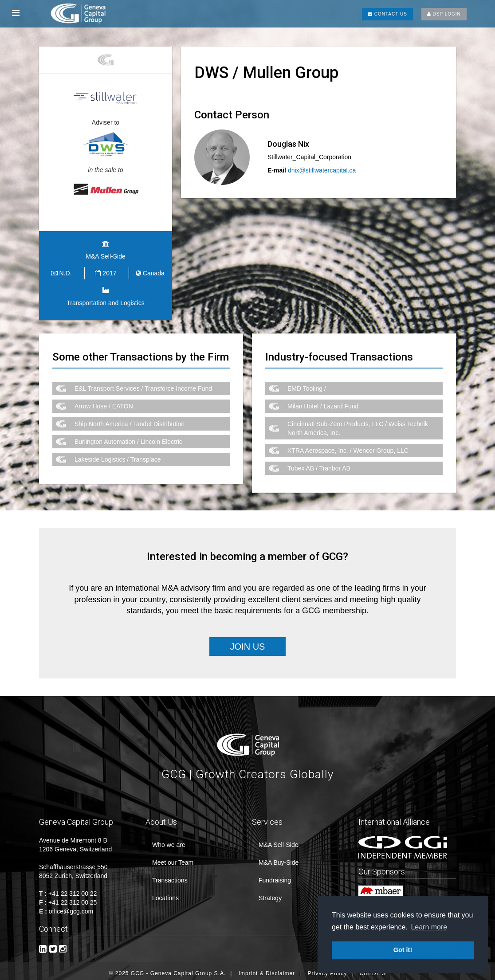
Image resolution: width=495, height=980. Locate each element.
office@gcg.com (71, 907)
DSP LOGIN (444, 14)
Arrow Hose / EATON (104, 401)
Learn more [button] (429, 927)
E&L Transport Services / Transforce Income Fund (143, 384)
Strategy (270, 894)
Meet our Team (173, 858)
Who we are (169, 840)
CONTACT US (387, 14)
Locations (165, 894)
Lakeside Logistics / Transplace (118, 455)
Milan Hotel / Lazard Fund (323, 401)
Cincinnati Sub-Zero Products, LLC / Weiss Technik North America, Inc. (358, 423)
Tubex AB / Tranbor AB (319, 463)
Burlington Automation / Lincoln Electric (128, 437)
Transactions (170, 876)
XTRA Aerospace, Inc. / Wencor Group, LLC (348, 446)
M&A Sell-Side (278, 840)
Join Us (248, 642)
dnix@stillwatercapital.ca (322, 170)
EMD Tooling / (307, 384)
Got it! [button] (403, 950)
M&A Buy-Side (279, 858)
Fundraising (275, 876)
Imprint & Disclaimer (267, 969)
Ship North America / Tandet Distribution (130, 419)
